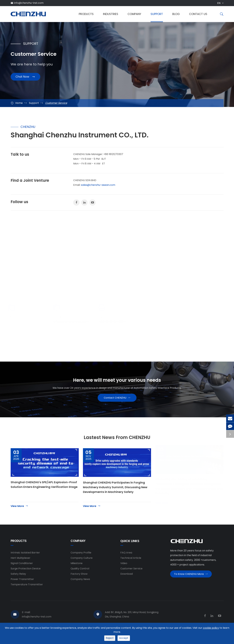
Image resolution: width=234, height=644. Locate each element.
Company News (80, 585)
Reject (110, 638)
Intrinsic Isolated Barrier (25, 559)
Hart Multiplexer (21, 564)
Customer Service (56, 103)
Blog (176, 14)
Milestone (77, 569)
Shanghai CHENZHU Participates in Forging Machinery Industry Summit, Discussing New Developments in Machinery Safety (115, 493)
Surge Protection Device (26, 575)
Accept (124, 638)
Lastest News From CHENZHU (117, 442)
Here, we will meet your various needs (117, 381)
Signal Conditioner (22, 569)
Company (134, 14)
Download (127, 580)
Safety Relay (18, 580)
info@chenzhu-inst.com (29, 3)
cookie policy (211, 628)
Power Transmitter (22, 585)
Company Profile (81, 559)
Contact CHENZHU (117, 401)
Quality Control (80, 575)
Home (19, 103)
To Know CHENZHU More (191, 581)
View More (19, 512)
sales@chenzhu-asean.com (98, 185)
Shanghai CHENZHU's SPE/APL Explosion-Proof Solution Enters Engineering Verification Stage (44, 491)
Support (157, 14)
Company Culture (82, 564)
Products (86, 14)
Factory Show (79, 580)
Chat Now (25, 78)
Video (124, 569)
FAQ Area (126, 559)
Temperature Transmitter (27, 591)
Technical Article (131, 564)
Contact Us (198, 14)
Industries (111, 14)
